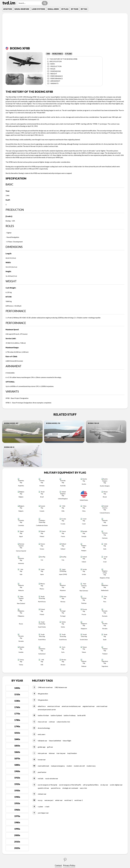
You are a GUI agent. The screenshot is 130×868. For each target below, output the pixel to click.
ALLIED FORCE (42, 636)
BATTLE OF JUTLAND (56, 645)
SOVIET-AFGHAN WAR (116, 715)
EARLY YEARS (42, 664)
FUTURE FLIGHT (67, 670)
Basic (51, 64)
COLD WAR (52, 652)
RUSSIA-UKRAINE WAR (52, 708)
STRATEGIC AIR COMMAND (70, 718)
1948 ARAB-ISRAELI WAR (45, 617)
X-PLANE (69, 54)
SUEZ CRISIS (83, 718)
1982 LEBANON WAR (61, 617)
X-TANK (47, 736)
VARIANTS (53, 83)
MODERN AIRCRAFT (79, 696)
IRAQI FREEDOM (72, 683)
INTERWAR (52, 683)
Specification (54, 61)
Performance (55, 76)
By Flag (65, 9)
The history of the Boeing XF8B (62, 59)
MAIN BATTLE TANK (43, 696)
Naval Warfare (22, 9)
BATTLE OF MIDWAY (70, 645)
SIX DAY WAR (104, 715)
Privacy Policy (69, 795)
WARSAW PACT (49, 730)
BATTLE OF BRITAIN (43, 645)
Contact (58, 795)
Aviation (8, 9)
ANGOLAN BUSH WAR (89, 636)
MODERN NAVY (91, 696)
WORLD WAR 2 (57, 54)
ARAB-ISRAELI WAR (102, 636)
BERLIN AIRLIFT (82, 645)
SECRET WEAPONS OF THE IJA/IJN (47, 715)
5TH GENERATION (43, 630)
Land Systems (38, 9)
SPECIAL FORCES (56, 718)
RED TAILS (41, 708)
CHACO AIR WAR (42, 652)
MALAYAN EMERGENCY (58, 696)
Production (54, 66)
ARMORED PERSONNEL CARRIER (47, 639)
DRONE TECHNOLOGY (44, 658)
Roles (51, 69)
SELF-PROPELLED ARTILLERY (91, 715)
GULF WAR (50, 677)
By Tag (84, 9)
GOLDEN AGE (42, 677)
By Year (75, 9)
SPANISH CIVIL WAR (43, 718)
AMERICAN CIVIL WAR (54, 636)
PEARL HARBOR (42, 702)
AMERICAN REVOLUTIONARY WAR (71, 636)
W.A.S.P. (40, 730)
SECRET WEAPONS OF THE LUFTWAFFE (70, 715)
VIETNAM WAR (42, 724)
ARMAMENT (54, 81)
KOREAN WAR (42, 689)
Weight (52, 74)
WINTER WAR (59, 730)
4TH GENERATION (43, 623)
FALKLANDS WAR (42, 670)
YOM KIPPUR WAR (43, 743)
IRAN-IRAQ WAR (61, 683)
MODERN (69, 696)
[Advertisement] (65, 31)
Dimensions (54, 71)
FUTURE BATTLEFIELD (55, 670)
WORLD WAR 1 (69, 730)
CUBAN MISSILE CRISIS (63, 652)
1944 (48, 54)
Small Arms (53, 9)
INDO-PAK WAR (42, 683)
